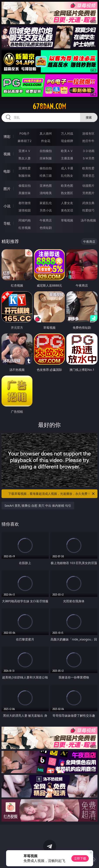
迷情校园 (25, 210)
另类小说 (46, 210)
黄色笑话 (67, 210)
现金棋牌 (67, 141)
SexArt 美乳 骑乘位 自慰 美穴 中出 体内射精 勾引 (38, 506)
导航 (7, 223)
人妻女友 (67, 203)
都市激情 (25, 203)
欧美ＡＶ (67, 151)
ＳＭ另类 (88, 158)
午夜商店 (46, 220)
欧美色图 (67, 186)
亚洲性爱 (25, 168)
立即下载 (80, 858)
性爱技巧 (88, 210)
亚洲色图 (46, 186)
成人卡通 (67, 168)
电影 (7, 171)
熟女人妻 (25, 158)
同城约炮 (25, 220)
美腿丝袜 (25, 193)
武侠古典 (88, 203)
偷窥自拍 (25, 186)
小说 (7, 206)
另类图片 (88, 193)
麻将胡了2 (25, 141)
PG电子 (24, 133)
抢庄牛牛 (88, 141)
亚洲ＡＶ (25, 151)
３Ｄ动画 (88, 151)
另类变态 (88, 176)
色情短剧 (46, 228)
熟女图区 (67, 193)
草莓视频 (67, 220)
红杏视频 (25, 228)
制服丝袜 (25, 176)
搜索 (89, 117)
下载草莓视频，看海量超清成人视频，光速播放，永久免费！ (52, 494)
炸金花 (46, 141)
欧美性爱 (88, 168)
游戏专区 (88, 133)
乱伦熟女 (67, 176)
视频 (7, 154)
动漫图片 (88, 186)
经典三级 (46, 176)
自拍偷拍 (46, 151)
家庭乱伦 (46, 203)
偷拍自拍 (46, 168)
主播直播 (67, 158)
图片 (7, 189)
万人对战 (67, 133)
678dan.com (49, 106)
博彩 (7, 137)
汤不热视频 (88, 220)
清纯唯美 (46, 193)
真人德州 (46, 133)
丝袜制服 (46, 158)
